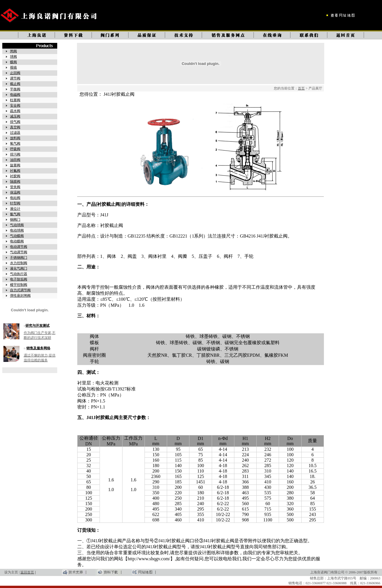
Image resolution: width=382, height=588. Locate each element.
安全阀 (15, 105)
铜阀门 (15, 220)
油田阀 (15, 160)
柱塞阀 (15, 100)
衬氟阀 (15, 171)
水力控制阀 (19, 263)
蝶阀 (13, 62)
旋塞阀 (15, 165)
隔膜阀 (15, 182)
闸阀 (13, 51)
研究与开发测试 (37, 326)
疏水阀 (15, 111)
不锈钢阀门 (19, 258)
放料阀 (15, 138)
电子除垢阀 (19, 279)
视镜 (13, 67)
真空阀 (15, 127)
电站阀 (15, 198)
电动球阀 (17, 230)
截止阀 (15, 84)
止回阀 (15, 73)
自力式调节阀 (20, 290)
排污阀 (15, 154)
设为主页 (11, 572)
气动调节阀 (19, 252)
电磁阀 (15, 95)
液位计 (15, 209)
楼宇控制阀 (19, 285)
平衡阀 (15, 89)
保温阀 (15, 192)
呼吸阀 (15, 149)
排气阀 (15, 122)
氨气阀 (15, 214)
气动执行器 (19, 274)
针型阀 (15, 203)
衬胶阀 (15, 176)
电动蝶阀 (17, 241)
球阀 (13, 57)
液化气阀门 (19, 268)
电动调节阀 (19, 247)
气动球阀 (17, 225)
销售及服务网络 (38, 348)
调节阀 (15, 78)
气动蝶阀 (17, 236)
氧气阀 (15, 143)
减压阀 (15, 116)
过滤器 (15, 133)
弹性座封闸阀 (20, 296)
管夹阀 (15, 187)
